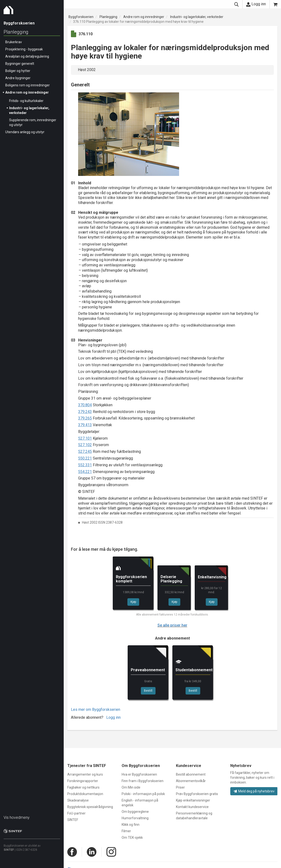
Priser (180, 787)
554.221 (85, 472)
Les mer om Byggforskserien (96, 709)
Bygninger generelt (20, 64)
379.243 (85, 412)
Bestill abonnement (191, 774)
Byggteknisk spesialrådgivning (90, 807)
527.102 (85, 445)
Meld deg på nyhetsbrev (254, 791)
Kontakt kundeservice (192, 807)
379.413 (85, 425)
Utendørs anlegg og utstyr (25, 132)
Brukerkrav (14, 42)
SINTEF (9, 850)
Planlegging (16, 32)
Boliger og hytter (18, 71)
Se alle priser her (172, 625)
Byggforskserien (81, 17)
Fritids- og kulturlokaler (26, 101)
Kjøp (133, 602)
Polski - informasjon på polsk (143, 794)
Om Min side (131, 787)
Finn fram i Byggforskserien (143, 781)
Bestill (148, 691)
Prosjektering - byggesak (24, 49)
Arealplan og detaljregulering (27, 56)
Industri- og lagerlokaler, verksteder (197, 17)
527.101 (85, 438)
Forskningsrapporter (83, 781)
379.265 (85, 418)
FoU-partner (76, 813)
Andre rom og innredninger (27, 92)
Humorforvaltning (135, 818)
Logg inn (256, 4)
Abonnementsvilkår (191, 781)
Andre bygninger (18, 78)
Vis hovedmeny (17, 817)
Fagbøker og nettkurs (83, 787)
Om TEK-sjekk (132, 838)
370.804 (85, 405)
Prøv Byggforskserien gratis (197, 794)
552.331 (85, 465)
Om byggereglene (135, 812)
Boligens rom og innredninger (28, 85)
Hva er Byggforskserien (139, 774)
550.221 (85, 458)
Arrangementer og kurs (85, 774)
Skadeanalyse (78, 800)
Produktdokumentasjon (85, 794)
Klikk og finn (131, 825)
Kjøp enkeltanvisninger (193, 800)
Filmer (126, 831)
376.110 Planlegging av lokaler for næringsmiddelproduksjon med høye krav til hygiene (138, 22)
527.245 (85, 452)
